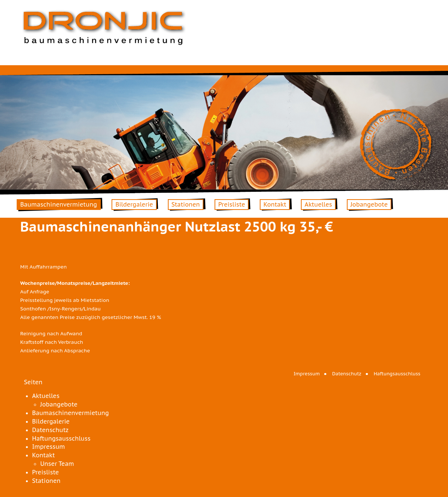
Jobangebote (369, 204)
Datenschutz (347, 374)
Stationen (186, 204)
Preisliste (232, 204)
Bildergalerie (134, 204)
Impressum (307, 374)
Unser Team (57, 464)
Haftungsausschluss (397, 374)
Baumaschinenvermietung (59, 204)
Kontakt (275, 204)
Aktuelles (318, 204)
